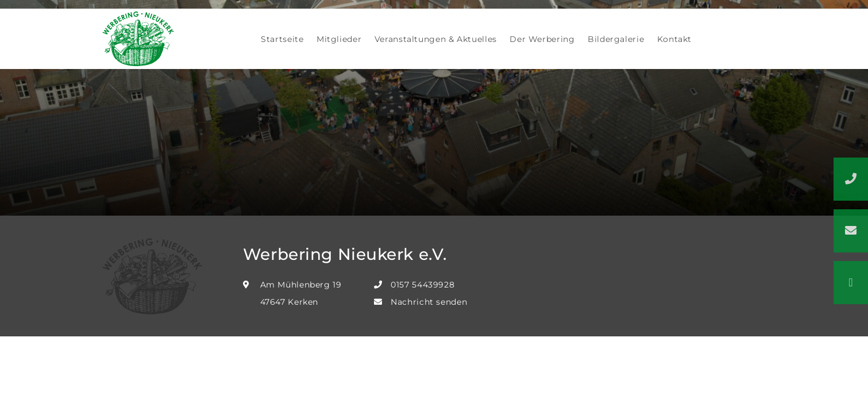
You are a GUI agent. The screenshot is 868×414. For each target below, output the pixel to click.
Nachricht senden (429, 302)
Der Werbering (542, 39)
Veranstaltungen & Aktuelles (436, 39)
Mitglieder (339, 39)
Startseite (282, 39)
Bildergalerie (616, 39)
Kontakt (674, 39)
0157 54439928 (423, 285)
